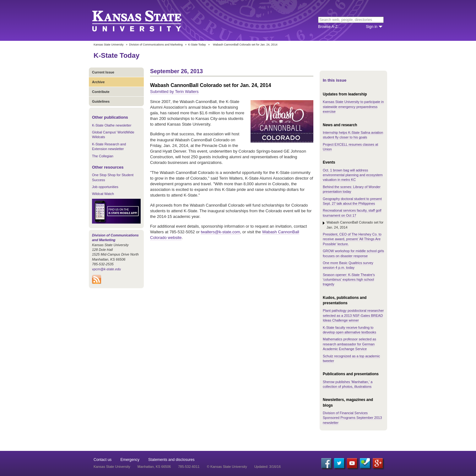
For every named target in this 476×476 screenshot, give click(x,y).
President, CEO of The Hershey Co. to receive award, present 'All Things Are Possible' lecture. (352, 239)
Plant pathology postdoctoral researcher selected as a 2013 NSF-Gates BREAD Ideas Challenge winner (353, 315)
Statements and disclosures (171, 460)
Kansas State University (145, 20)
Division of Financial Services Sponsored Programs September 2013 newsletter (352, 418)
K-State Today (197, 45)
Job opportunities (105, 187)
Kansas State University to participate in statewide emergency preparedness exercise (353, 107)
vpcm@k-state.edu (106, 269)
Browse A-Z (328, 27)
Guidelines (101, 101)
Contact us (103, 460)
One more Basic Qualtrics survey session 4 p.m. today (348, 265)
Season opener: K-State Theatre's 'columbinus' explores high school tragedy (349, 280)
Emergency (130, 460)
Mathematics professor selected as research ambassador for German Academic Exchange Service (349, 344)
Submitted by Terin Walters (174, 92)
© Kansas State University (227, 467)
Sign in (372, 27)
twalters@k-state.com (220, 232)
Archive (98, 82)
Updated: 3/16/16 (268, 467)
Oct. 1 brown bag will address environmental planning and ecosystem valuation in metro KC (353, 175)
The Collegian (103, 156)
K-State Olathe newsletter (112, 125)
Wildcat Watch (103, 194)
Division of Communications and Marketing (156, 45)
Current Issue (103, 72)
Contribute (101, 92)
